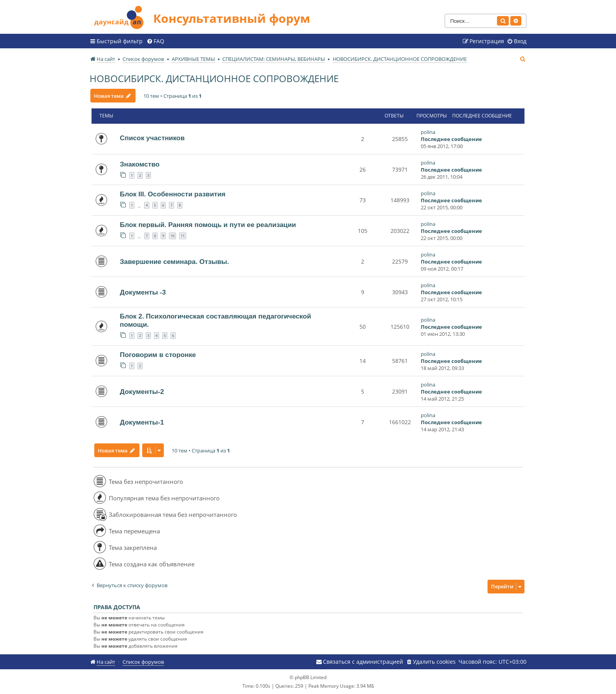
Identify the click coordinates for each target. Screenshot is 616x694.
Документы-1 (142, 422)
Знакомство (140, 164)
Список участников (152, 138)
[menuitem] (155, 41)
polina (428, 132)
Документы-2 (142, 392)
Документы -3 (143, 292)
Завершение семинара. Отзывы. (174, 262)
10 (172, 236)
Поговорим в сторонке (158, 355)
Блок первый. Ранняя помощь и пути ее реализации (208, 225)
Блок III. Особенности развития (173, 194)
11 (183, 236)
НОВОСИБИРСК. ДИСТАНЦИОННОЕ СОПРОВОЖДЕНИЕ (214, 78)
